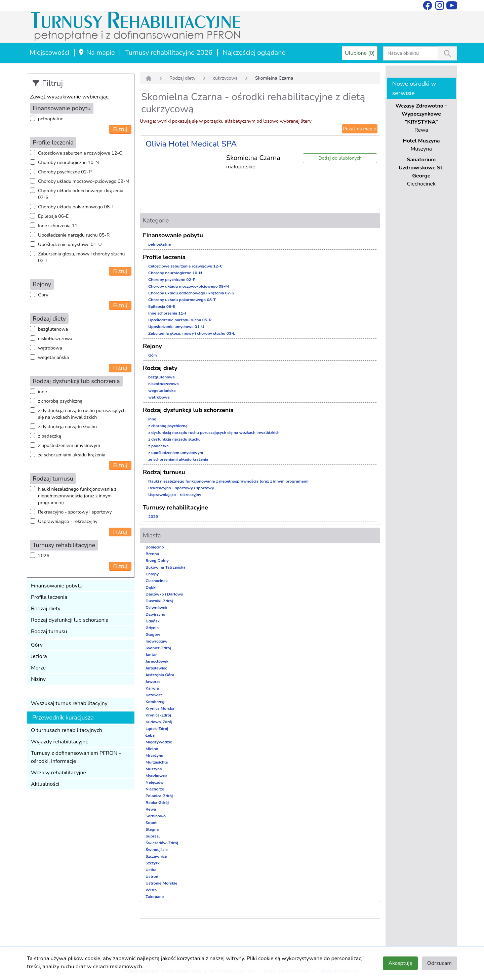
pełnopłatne (51, 119)
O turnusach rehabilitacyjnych (67, 730)
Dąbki (151, 587)
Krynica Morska (160, 708)
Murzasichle (157, 762)
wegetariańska (53, 357)
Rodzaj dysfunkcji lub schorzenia (70, 620)
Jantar (151, 655)
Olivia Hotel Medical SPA (191, 144)
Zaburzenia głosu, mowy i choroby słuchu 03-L (81, 257)
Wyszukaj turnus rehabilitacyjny (69, 703)
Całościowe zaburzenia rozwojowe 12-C (80, 153)
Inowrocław (156, 641)
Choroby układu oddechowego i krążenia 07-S (81, 194)
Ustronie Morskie (161, 883)
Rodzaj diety (46, 609)
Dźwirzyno (155, 614)
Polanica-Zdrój (159, 796)
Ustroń (152, 876)
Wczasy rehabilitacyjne (58, 773)
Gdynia (152, 628)
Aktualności (45, 784)
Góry (43, 295)
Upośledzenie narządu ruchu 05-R (74, 235)
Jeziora (39, 656)
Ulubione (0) (360, 53)
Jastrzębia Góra (160, 675)
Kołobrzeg (155, 702)
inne (43, 392)
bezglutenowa (53, 329)
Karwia (152, 688)
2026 (44, 556)
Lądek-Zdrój (157, 729)
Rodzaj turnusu (49, 631)
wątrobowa (50, 348)
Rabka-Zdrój (157, 803)
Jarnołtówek (157, 661)
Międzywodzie (159, 742)
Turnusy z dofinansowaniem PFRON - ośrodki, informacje (76, 757)
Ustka (151, 870)
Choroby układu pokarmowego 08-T (76, 207)
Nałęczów (155, 782)
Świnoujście (157, 850)
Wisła (151, 890)
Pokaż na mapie (360, 129)
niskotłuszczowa (55, 339)
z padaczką (50, 436)
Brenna (152, 554)
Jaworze (153, 682)
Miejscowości (49, 53)
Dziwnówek (156, 608)
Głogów (153, 635)
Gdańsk (153, 621)
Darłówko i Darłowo (164, 594)
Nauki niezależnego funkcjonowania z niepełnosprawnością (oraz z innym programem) (77, 496)
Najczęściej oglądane (254, 53)
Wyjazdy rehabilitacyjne (60, 742)
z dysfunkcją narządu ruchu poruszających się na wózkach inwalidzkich (82, 414)
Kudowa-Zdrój (159, 722)
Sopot (151, 823)
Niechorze (155, 789)
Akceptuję (400, 963)
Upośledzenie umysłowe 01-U (70, 244)
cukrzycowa (225, 78)
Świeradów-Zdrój (162, 843)
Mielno (152, 749)
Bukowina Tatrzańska (166, 567)
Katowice (154, 695)
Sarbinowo (156, 816)
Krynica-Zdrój (158, 715)
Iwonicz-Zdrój (158, 648)
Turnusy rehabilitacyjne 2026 (169, 53)
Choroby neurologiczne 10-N (68, 162)
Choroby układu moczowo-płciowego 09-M (84, 181)
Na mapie (96, 53)
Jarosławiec (156, 668)
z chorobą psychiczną (60, 401)
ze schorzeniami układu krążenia (72, 455)
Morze (38, 668)
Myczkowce (156, 776)
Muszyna (154, 769)
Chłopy (152, 574)
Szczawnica (156, 856)
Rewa (151, 809)
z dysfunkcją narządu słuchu (67, 427)
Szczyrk (153, 863)
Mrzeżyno (154, 756)
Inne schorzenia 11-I (59, 226)
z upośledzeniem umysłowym (69, 445)
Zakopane (155, 897)
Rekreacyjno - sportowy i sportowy (75, 512)
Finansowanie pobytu (57, 586)
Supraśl (153, 836)
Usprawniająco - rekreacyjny (68, 521)
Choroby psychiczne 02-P (65, 172)
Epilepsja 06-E (53, 216)
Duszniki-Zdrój (159, 601)
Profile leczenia (49, 597)
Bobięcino (155, 547)
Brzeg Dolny (157, 561)
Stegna (152, 829)
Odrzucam (439, 963)
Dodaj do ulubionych (340, 158)
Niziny (38, 679)
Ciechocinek (157, 581)
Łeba (150, 735)
